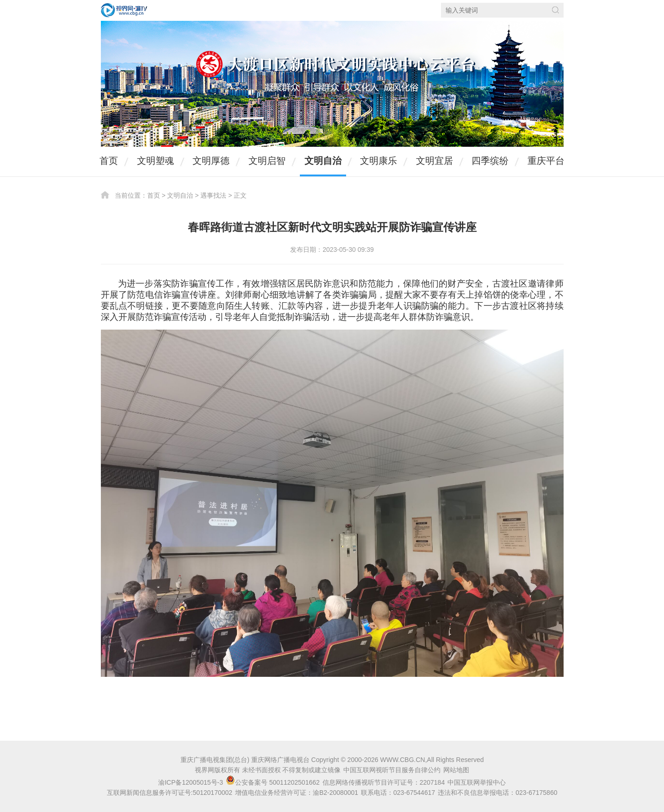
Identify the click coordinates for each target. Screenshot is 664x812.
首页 (109, 161)
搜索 (555, 10)
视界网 (124, 10)
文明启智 (267, 161)
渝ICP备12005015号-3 (191, 782)
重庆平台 (546, 161)
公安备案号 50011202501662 (274, 782)
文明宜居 (434, 161)
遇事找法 (213, 195)
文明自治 (323, 161)
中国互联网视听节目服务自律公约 (392, 770)
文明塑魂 (155, 161)
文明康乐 (379, 161)
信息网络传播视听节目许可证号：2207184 (384, 782)
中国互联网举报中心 (477, 782)
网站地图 (456, 770)
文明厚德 (211, 161)
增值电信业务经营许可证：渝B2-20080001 (297, 793)
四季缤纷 (490, 161)
